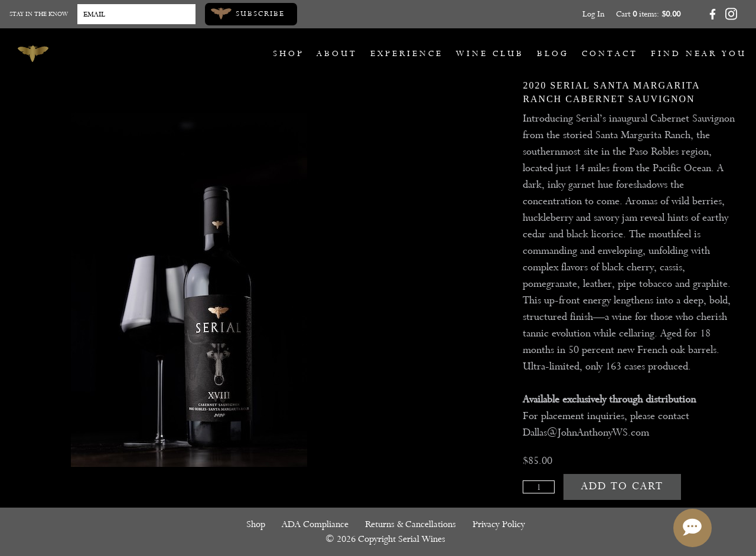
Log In (593, 14)
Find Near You (699, 53)
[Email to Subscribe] (136, 14)
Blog (553, 53)
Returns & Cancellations (410, 524)
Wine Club (490, 53)
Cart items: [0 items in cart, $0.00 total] (648, 14)
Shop (289, 53)
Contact (610, 53)
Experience (407, 53)
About (337, 53)
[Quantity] (539, 487)
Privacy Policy (499, 524)
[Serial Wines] (33, 54)
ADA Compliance (315, 524)
